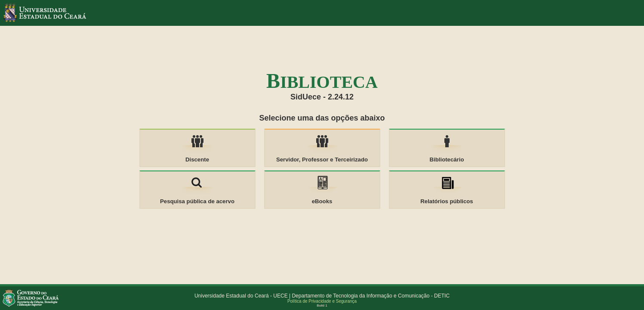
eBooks (322, 201)
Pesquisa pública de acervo (197, 201)
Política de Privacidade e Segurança (322, 301)
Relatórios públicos (447, 201)
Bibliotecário (447, 160)
